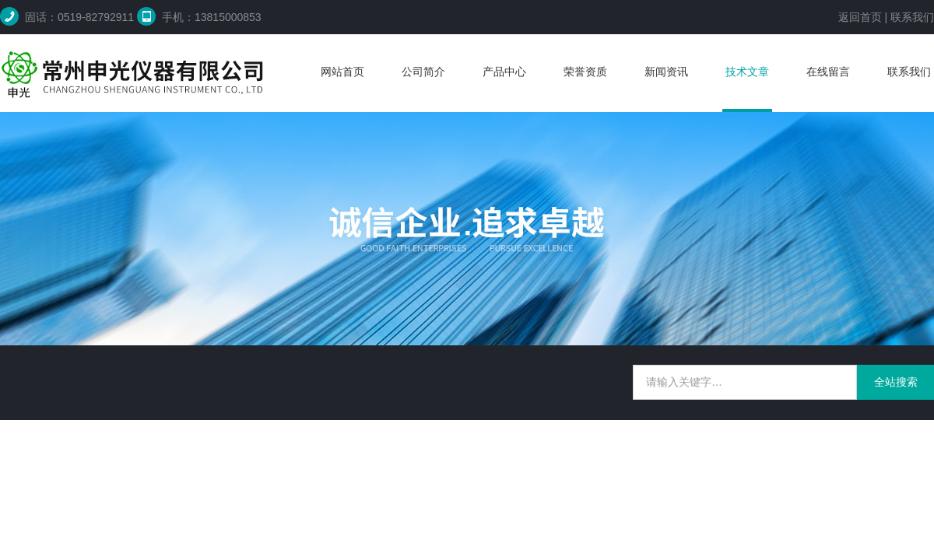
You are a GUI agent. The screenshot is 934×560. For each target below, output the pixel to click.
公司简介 (423, 72)
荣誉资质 (585, 72)
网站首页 (342, 72)
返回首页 (860, 17)
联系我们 (912, 17)
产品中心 (504, 72)
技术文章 (747, 72)
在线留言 (828, 72)
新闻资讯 (666, 72)
